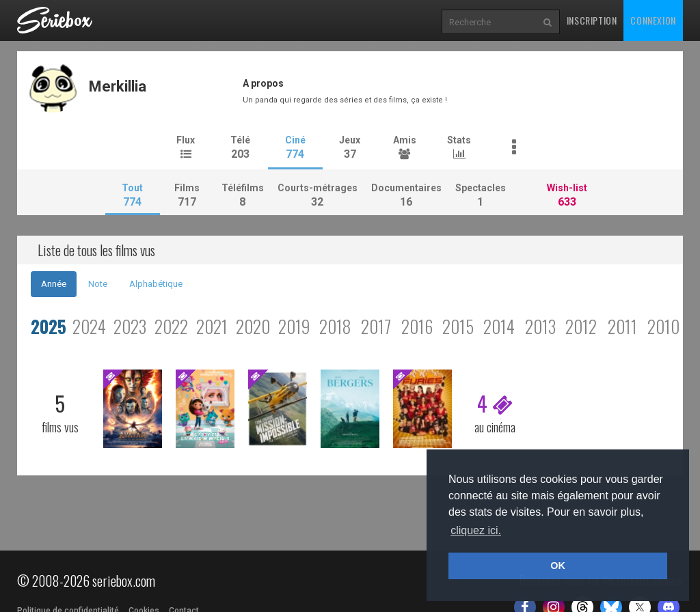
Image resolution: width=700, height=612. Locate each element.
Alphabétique (156, 284)
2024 (89, 326)
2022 (171, 326)
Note (98, 284)
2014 (499, 326)
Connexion (653, 20)
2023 (130, 326)
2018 (335, 326)
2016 (417, 326)
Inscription (592, 20)
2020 (253, 326)
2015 (458, 326)
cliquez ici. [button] (476, 530)
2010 (663, 326)
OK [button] (558, 566)
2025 (49, 326)
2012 (581, 326)
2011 (622, 326)
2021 (212, 326)
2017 (376, 326)
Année (54, 284)
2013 (540, 326)
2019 (294, 326)
